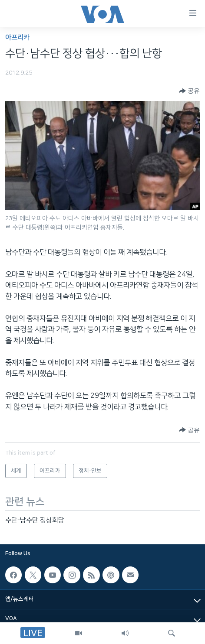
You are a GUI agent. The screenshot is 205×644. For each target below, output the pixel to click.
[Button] (189, 91)
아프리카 (17, 37)
